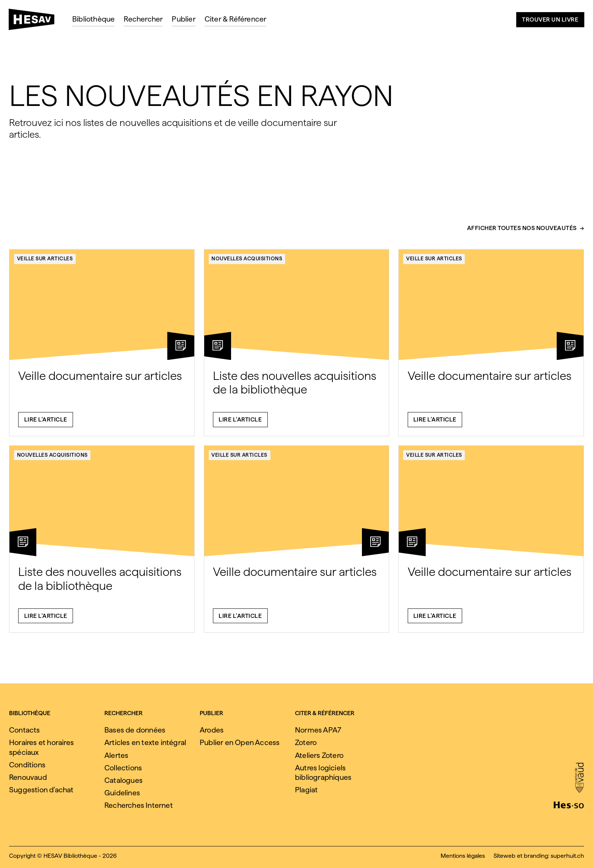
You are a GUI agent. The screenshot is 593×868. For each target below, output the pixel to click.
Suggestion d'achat (41, 790)
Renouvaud (28, 777)
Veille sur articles (45, 262)
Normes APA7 (318, 730)
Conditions (27, 765)
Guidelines (122, 793)
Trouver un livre (550, 19)
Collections (123, 768)
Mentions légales (463, 856)
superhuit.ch (567, 856)
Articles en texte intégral (145, 742)
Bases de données (135, 730)
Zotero (306, 742)
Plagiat (306, 790)
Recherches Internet (139, 805)
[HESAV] (35, 22)
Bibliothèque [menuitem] (93, 19)
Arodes (212, 730)
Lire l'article (46, 423)
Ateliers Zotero (319, 755)
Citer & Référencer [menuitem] (236, 19)
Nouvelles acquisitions (247, 262)
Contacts (25, 730)
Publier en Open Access (240, 742)
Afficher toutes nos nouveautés (522, 232)
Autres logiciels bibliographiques (323, 772)
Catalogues (123, 780)
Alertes (116, 755)
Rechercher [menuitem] (143, 19)
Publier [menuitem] (183, 19)
